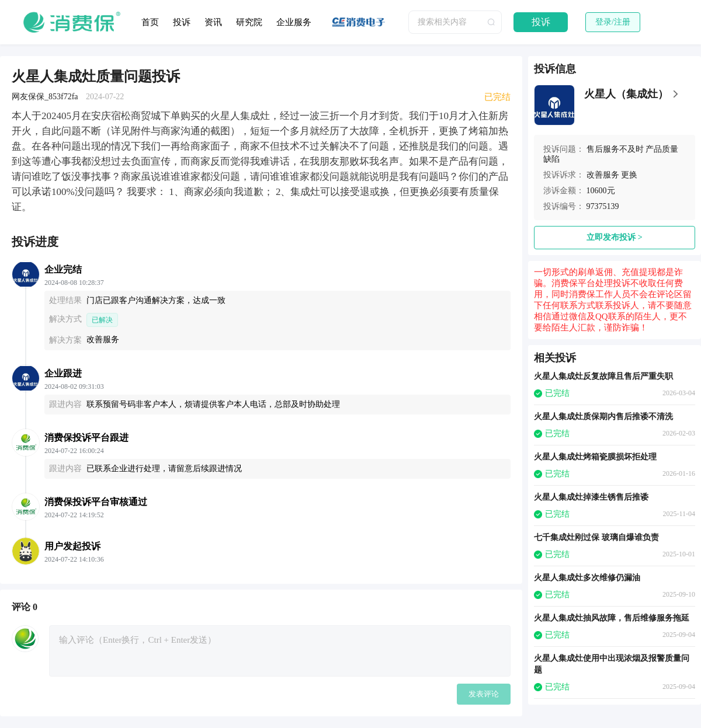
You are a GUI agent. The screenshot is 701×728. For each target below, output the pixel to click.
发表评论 (484, 694)
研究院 (249, 22)
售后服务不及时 (615, 149)
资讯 (213, 22)
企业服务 (294, 22)
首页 (150, 22)
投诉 (182, 22)
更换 (629, 175)
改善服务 (603, 175)
